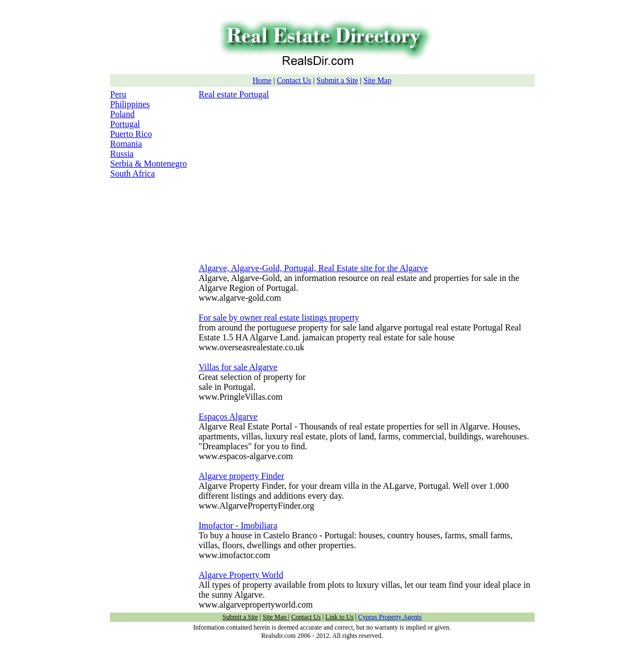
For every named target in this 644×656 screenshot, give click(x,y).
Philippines (130, 104)
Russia (122, 154)
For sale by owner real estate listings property (279, 318)
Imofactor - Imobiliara (238, 525)
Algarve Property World (241, 575)
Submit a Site (337, 81)
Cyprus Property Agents (390, 617)
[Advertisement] (291, 177)
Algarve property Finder (242, 476)
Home (262, 81)
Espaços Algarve (228, 417)
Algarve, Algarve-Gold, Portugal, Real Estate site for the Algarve (313, 268)
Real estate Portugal (234, 94)
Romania (126, 144)
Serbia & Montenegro (149, 164)
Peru (118, 94)
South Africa (133, 173)
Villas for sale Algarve (238, 367)
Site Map (377, 81)
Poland (123, 114)
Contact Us (294, 81)
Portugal (125, 124)
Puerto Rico (131, 134)
